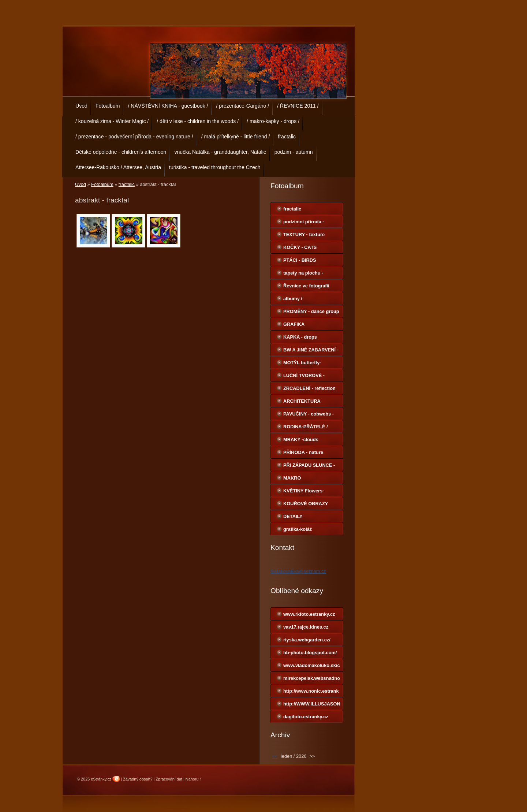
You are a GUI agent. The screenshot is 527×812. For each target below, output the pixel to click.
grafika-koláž (298, 529)
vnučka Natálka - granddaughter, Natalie (220, 152)
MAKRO (292, 478)
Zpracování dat (169, 779)
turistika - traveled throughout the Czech (215, 167)
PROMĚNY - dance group (311, 311)
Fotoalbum (108, 106)
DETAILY (293, 516)
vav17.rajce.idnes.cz (306, 627)
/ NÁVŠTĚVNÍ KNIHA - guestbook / (168, 106)
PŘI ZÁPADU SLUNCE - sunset (309, 467)
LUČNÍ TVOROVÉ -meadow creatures (304, 377)
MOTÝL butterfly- (302, 363)
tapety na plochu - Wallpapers (303, 275)
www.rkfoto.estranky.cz (309, 614)
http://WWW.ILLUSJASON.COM (312, 705)
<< (275, 756)
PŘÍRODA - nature (303, 452)
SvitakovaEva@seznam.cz (298, 571)
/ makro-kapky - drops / (273, 121)
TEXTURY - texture (304, 234)
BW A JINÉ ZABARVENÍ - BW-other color (311, 351)
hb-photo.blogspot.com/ (310, 653)
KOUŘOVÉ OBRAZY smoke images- (306, 505)
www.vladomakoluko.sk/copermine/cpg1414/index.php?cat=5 (312, 667)
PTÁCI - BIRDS (300, 260)
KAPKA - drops (300, 337)
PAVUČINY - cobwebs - (309, 414)
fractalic (287, 137)
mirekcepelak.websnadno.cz (312, 680)
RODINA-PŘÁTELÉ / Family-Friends (306, 428)
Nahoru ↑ (194, 779)
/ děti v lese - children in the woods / (198, 121)
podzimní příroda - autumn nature (304, 223)
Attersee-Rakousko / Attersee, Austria (118, 167)
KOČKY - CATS (300, 247)
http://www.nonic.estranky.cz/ (311, 693)
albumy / (293, 299)
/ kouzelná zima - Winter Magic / (112, 121)
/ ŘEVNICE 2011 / (298, 106)
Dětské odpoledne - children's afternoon (121, 152)
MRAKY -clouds (301, 439)
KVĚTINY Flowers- (304, 491)
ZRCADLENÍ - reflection (309, 388)
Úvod (81, 106)
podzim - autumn (294, 152)
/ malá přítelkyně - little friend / (236, 137)
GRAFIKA (294, 324)
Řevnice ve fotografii (306, 286)
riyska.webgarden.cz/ (307, 640)
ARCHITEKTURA (302, 401)
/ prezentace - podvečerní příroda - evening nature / (134, 137)
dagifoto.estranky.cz (306, 717)
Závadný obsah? (138, 779)
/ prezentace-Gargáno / (242, 106)
